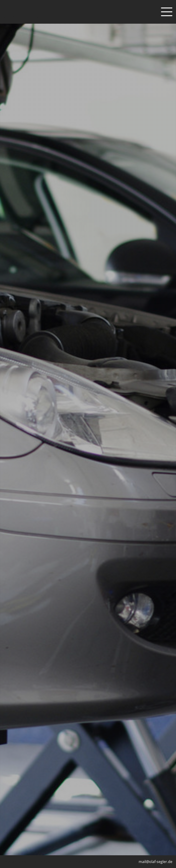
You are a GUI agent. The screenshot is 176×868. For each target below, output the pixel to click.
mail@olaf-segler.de (156, 862)
